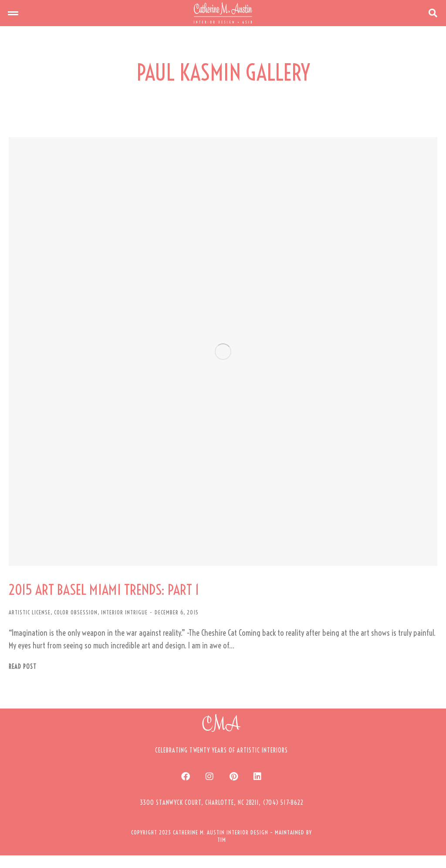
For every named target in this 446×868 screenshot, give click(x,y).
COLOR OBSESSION (76, 625)
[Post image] (223, 365)
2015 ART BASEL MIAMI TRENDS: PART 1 (127, 602)
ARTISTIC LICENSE (30, 625)
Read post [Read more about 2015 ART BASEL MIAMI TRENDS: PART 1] (23, 680)
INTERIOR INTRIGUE (124, 625)
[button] (13, 20)
